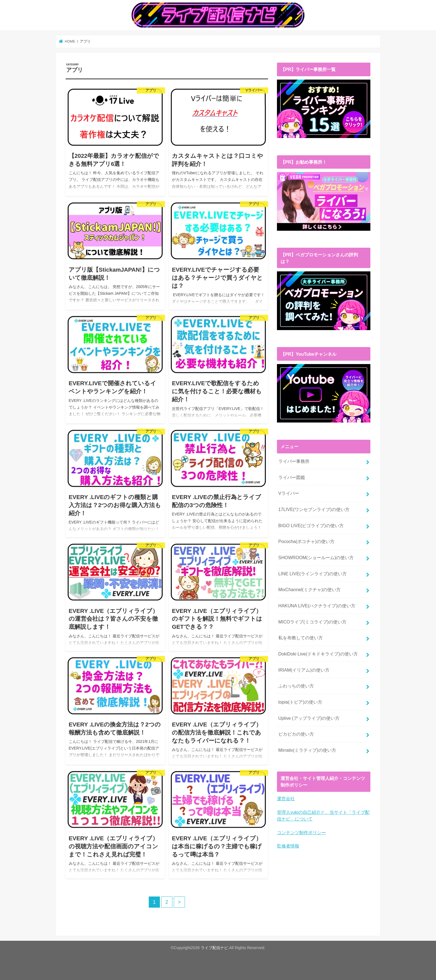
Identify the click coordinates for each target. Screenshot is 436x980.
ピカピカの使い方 (296, 734)
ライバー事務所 (294, 461)
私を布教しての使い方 (301, 637)
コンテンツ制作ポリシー (301, 832)
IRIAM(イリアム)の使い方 (304, 670)
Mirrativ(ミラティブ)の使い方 (307, 750)
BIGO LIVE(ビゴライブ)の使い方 (311, 525)
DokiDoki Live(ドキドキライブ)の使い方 (318, 654)
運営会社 (286, 798)
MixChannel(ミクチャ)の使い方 (309, 589)
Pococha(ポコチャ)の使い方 (306, 541)
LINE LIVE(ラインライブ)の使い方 (313, 573)
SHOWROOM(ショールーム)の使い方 (316, 557)
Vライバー (289, 493)
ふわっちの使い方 (296, 686)
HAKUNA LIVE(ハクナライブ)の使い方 (317, 605)
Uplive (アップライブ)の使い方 (309, 718)
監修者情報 (288, 846)
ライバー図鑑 (292, 477)
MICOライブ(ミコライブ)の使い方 (312, 622)
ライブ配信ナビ (214, 948)
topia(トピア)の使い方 (300, 702)
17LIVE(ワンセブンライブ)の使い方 (314, 509)
